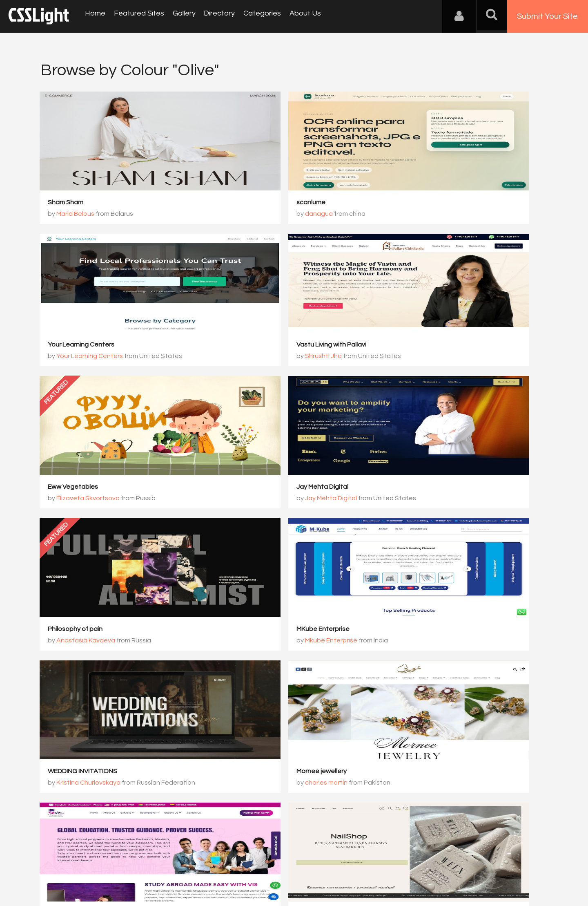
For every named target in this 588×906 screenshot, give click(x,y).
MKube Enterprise (248, 489)
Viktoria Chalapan (429, 643)
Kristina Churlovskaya (434, 500)
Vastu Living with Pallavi (84, 346)
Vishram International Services (267, 631)
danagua (244, 215)
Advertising (135, 866)
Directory (210, 16)
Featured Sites (135, 16)
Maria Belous (77, 215)
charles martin (79, 643)
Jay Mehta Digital (419, 346)
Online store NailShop (426, 631)
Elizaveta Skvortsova (262, 358)
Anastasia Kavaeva (87, 500)
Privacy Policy (177, 866)
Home (94, 16)
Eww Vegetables (246, 346)
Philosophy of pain (76, 489)
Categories (250, 16)
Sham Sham (67, 204)
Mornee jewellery (74, 631)
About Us (290, 16)
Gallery (177, 16)
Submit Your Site (547, 16)
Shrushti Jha (76, 358)
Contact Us (94, 866)
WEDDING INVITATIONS (428, 489)
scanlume (236, 204)
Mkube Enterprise (256, 500)
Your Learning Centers (427, 204)
